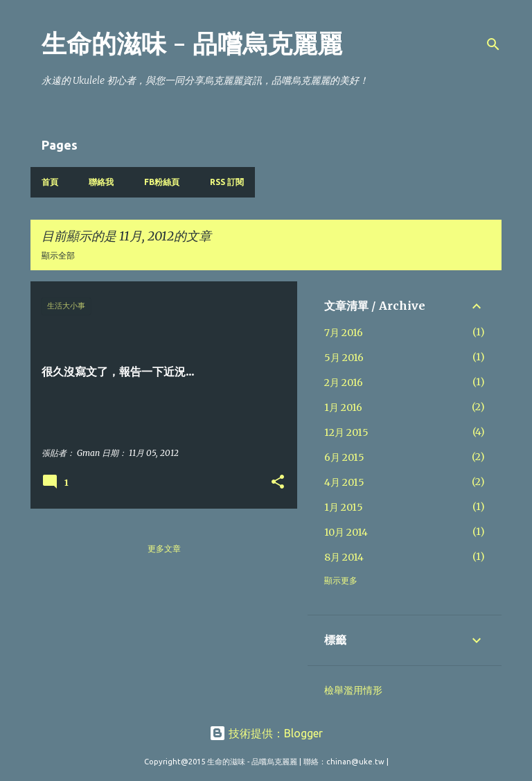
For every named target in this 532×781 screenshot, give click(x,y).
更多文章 (164, 549)
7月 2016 (344, 333)
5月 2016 (344, 358)
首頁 (50, 182)
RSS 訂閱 (227, 182)
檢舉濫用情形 (353, 690)
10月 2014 (346, 532)
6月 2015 (344, 457)
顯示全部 (58, 255)
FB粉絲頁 (162, 182)
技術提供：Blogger (266, 733)
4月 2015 (344, 482)
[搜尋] (493, 44)
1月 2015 (344, 507)
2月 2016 (344, 383)
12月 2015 (346, 432)
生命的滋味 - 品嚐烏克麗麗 (192, 44)
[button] (278, 483)
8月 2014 (344, 557)
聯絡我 (101, 182)
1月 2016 (343, 407)
